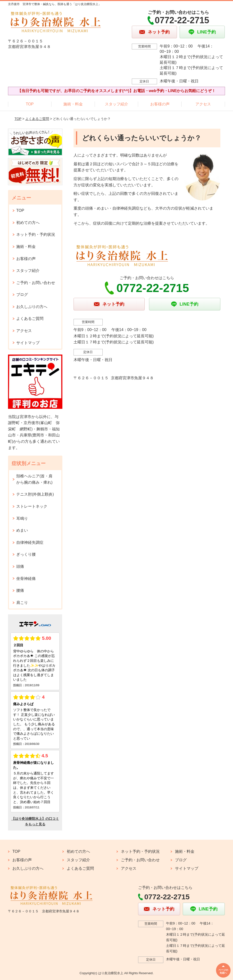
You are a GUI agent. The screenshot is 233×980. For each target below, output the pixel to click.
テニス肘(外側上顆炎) (35, 494)
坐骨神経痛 (26, 579)
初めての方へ (28, 223)
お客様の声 (160, 104)
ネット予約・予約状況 (36, 234)
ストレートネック (32, 506)
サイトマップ (28, 343)
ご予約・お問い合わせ (36, 283)
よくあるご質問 (37, 119)
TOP (30, 104)
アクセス (203, 104)
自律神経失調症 (30, 542)
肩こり (22, 603)
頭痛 (20, 566)
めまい (22, 530)
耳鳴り (22, 518)
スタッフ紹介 (116, 104)
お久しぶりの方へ (32, 307)
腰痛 (20, 590)
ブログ (22, 295)
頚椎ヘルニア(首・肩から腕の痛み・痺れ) (34, 479)
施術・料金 (73, 104)
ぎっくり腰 (26, 554)
